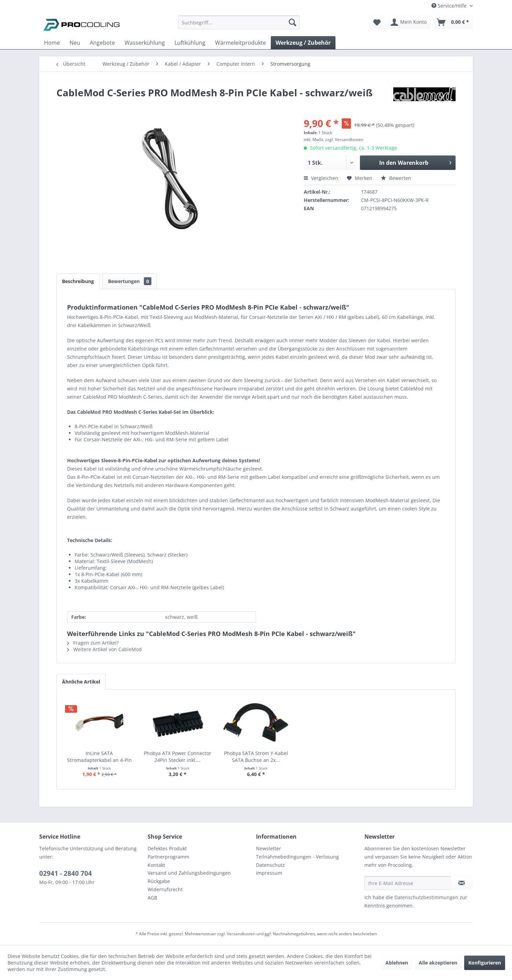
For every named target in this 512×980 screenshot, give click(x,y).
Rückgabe (159, 881)
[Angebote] (102, 43)
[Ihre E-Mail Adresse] (408, 883)
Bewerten (396, 178)
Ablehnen (397, 963)
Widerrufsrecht (165, 889)
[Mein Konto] (409, 22)
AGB (152, 898)
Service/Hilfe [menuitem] (450, 6)
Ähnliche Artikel (81, 682)
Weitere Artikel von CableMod (104, 649)
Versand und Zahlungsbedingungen (189, 873)
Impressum (269, 873)
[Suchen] (292, 22)
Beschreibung (78, 281)
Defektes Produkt (167, 848)
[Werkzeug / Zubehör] (303, 43)
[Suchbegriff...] (239, 22)
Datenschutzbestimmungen (426, 897)
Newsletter (269, 848)
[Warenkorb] (453, 22)
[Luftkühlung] (190, 43)
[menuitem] (239, 26)
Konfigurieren (485, 963)
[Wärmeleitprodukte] (241, 43)
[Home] (52, 43)
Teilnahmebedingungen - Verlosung (297, 857)
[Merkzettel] (377, 22)
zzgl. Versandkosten (344, 139)
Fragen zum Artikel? (93, 643)
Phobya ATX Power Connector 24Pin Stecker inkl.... (178, 757)
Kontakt (156, 865)
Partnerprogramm (168, 857)
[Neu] (75, 43)
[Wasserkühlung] (145, 43)
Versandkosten (241, 934)
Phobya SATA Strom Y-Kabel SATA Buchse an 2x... (256, 757)
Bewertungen (130, 281)
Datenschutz (270, 865)
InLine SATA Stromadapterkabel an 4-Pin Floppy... (99, 757)
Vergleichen (321, 178)
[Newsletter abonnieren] (462, 883)
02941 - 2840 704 (66, 873)
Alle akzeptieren (438, 963)
